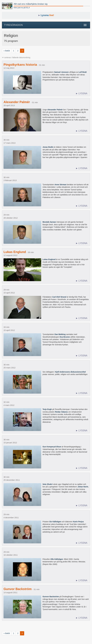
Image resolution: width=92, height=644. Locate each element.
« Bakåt (7, 51)
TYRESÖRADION (13, 25)
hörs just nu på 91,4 (22, 8)
